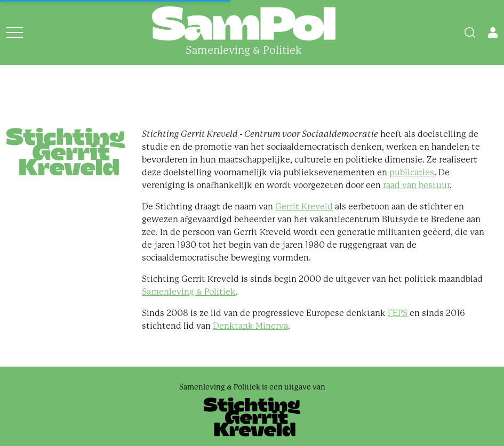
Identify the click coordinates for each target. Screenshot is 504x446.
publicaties (412, 172)
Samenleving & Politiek (189, 292)
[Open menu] (15, 33)
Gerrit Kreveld (304, 206)
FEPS (398, 313)
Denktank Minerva (250, 326)
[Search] (470, 33)
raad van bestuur (416, 185)
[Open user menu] (493, 33)
